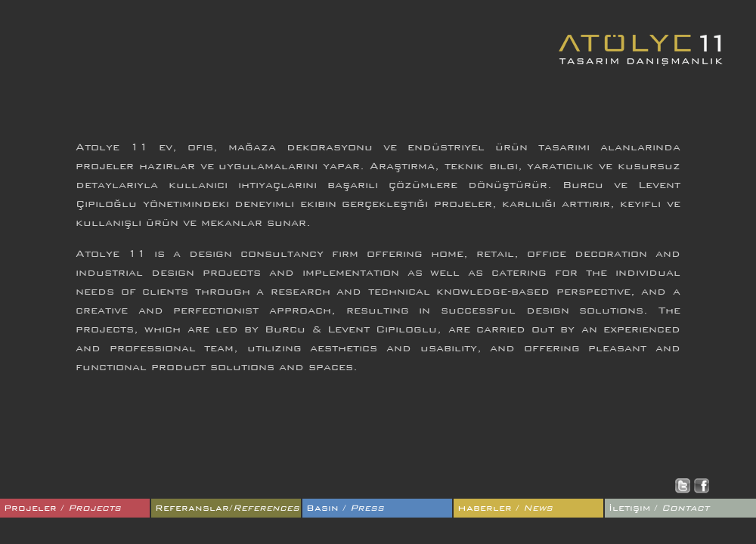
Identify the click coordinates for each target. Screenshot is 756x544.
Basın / (345, 508)
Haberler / (505, 508)
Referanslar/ (227, 508)
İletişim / (659, 508)
